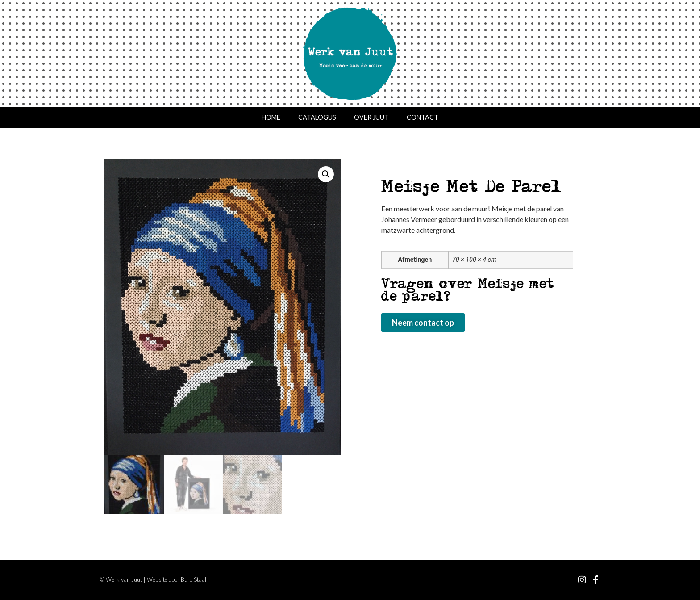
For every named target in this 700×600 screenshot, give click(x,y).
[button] (326, 174)
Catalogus (317, 117)
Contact (423, 117)
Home (271, 117)
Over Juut (371, 117)
